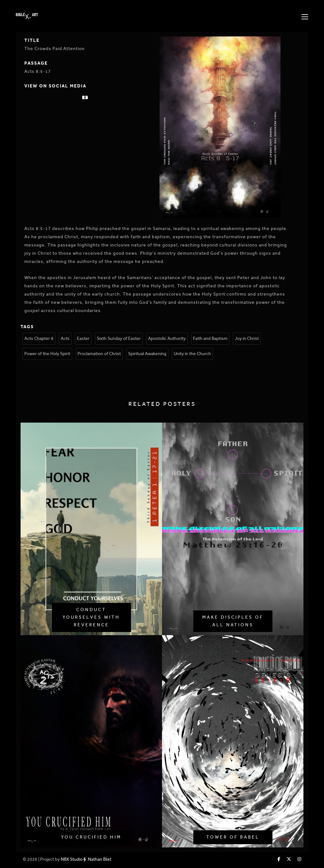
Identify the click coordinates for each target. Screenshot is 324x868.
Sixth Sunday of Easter (119, 338)
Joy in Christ (247, 338)
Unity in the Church (192, 354)
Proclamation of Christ (99, 354)
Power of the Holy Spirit (47, 354)
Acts (65, 338)
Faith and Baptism (210, 338)
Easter (83, 338)
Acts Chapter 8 (39, 338)
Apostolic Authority (167, 338)
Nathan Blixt (100, 859)
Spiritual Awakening (147, 354)
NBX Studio (72, 859)
